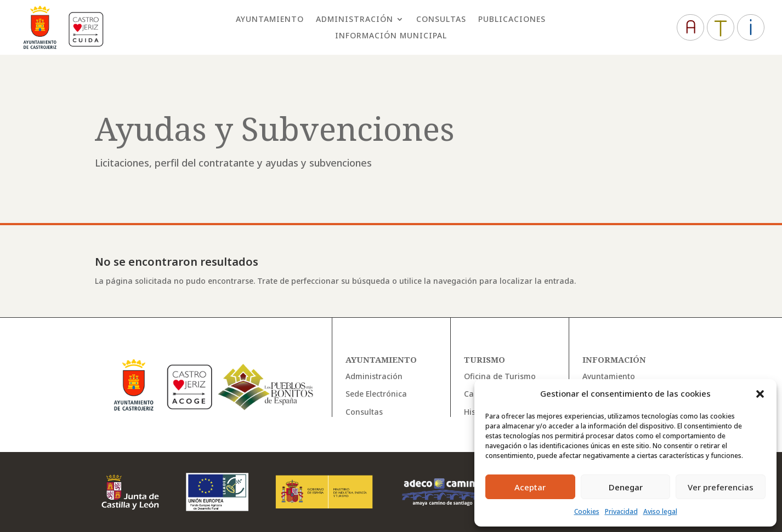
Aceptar (530, 487)
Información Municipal (391, 36)
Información (614, 359)
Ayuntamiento (270, 20)
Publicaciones (512, 20)
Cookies (587, 511)
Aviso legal (660, 511)
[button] (760, 394)
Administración (355, 20)
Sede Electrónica (376, 394)
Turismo (484, 359)
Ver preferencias (721, 487)
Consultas (441, 20)
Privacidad (621, 511)
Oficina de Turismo (500, 376)
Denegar (626, 487)
